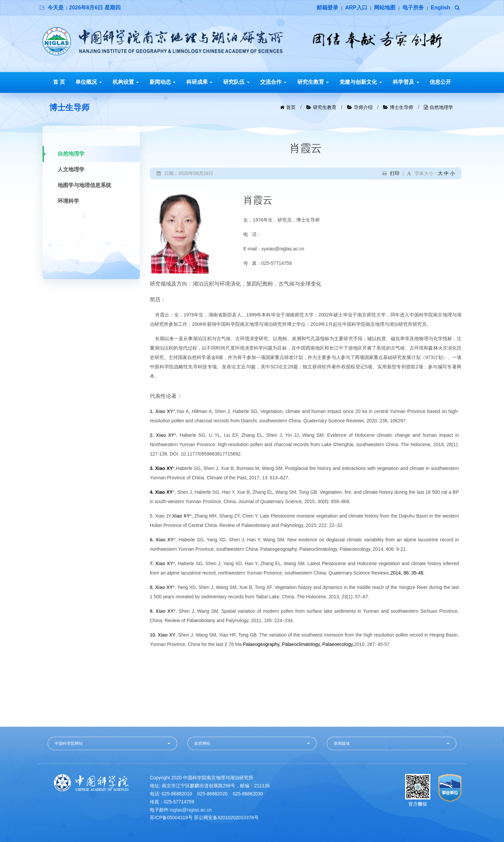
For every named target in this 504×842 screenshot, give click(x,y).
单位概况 (88, 82)
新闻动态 (163, 82)
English (441, 8)
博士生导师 (401, 107)
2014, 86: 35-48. (407, 573)
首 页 (59, 82)
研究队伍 (236, 82)
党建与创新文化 (361, 82)
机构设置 (126, 82)
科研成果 (199, 82)
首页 (291, 107)
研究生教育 (313, 82)
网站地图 (385, 8)
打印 (395, 173)
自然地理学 (441, 107)
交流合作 (273, 82)
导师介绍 (363, 107)
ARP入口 (356, 8)
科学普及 (406, 82)
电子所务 (413, 8)
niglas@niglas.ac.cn (191, 810)
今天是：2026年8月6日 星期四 (84, 8)
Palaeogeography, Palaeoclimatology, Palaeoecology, (299, 644)
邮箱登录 (327, 8)
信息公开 (440, 82)
